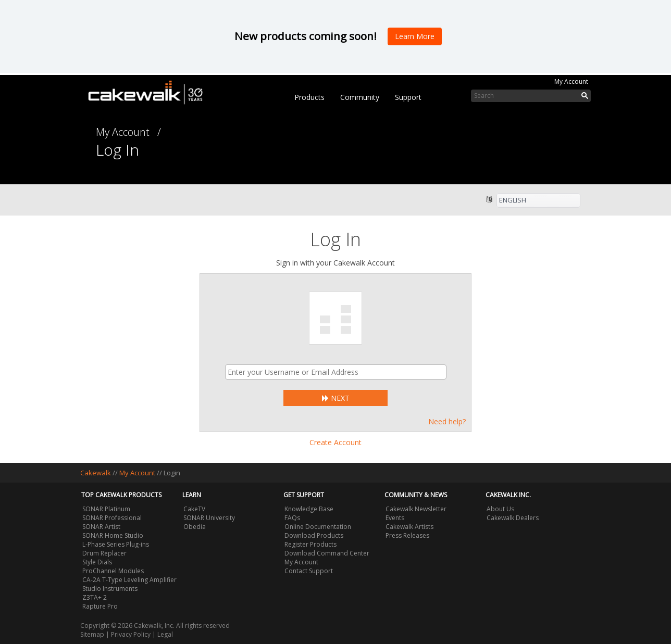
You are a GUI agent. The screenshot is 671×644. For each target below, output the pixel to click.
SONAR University (209, 518)
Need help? (447, 421)
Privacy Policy (131, 634)
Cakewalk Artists (409, 527)
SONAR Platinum (106, 509)
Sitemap (92, 634)
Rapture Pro (100, 606)
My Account (571, 81)
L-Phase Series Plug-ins (116, 544)
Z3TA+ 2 (95, 597)
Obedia (195, 527)
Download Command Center (327, 553)
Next (336, 398)
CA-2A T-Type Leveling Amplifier (129, 580)
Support (408, 97)
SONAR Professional (112, 518)
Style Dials (97, 562)
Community (360, 97)
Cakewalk (96, 473)
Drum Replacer (104, 553)
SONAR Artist (101, 527)
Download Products (314, 535)
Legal (165, 634)
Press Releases (407, 535)
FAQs (292, 518)
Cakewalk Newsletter (416, 509)
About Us (500, 509)
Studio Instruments (110, 589)
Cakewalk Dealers (513, 518)
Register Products (310, 544)
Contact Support (309, 571)
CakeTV (194, 509)
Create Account (335, 442)
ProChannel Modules (113, 571)
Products (309, 97)
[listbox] (538, 200)
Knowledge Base (309, 509)
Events (395, 518)
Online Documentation (318, 527)
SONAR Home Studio (113, 535)
